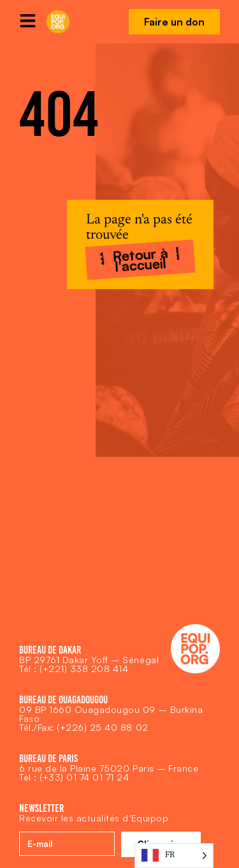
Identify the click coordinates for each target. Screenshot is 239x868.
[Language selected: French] (174, 856)
